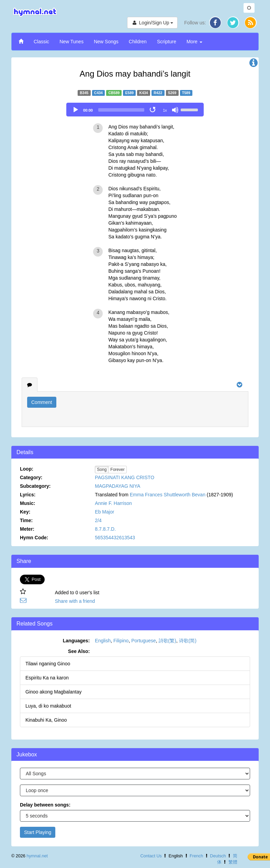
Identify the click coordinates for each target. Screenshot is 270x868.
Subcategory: (35, 486)
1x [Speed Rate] (165, 110)
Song (102, 470)
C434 (98, 93)
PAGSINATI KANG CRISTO (125, 477)
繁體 (233, 862)
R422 (158, 93)
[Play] (76, 110)
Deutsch (218, 856)
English (103, 641)
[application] (135, 110)
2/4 (98, 520)
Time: (26, 520)
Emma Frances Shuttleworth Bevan (168, 495)
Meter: (27, 529)
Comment (42, 402)
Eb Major (104, 512)
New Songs (106, 42)
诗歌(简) (188, 641)
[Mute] (175, 110)
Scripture (167, 42)
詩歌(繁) (167, 641)
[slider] (121, 110)
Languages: (76, 641)
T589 (186, 93)
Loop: (27, 469)
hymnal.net (37, 856)
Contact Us (151, 856)
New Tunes (71, 42)
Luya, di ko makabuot (48, 706)
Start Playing (38, 832)
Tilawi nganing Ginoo (48, 664)
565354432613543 (115, 538)
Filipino (121, 641)
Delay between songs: (45, 805)
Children (138, 42)
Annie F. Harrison (113, 503)
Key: (25, 512)
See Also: (79, 651)
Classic (41, 42)
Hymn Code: (34, 538)
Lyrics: (28, 495)
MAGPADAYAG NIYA (117, 486)
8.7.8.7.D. (105, 529)
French (196, 856)
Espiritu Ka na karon (47, 678)
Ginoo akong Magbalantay (53, 692)
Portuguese (144, 641)
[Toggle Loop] (153, 110)
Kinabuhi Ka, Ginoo (46, 720)
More (194, 42)
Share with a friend (75, 601)
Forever (117, 470)
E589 (130, 93)
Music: (27, 503)
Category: (31, 477)
